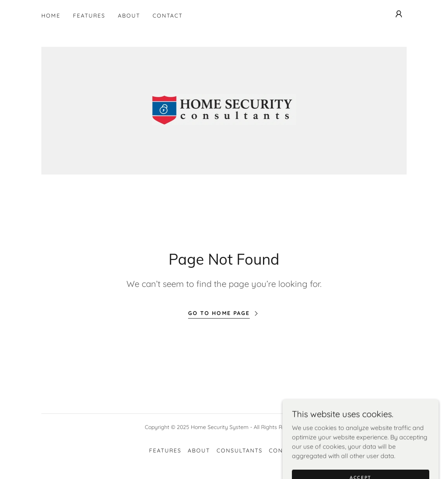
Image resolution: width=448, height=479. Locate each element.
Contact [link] (168, 16)
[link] (224, 110)
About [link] (129, 16)
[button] (399, 14)
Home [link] (51, 16)
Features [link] (89, 16)
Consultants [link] (240, 451)
